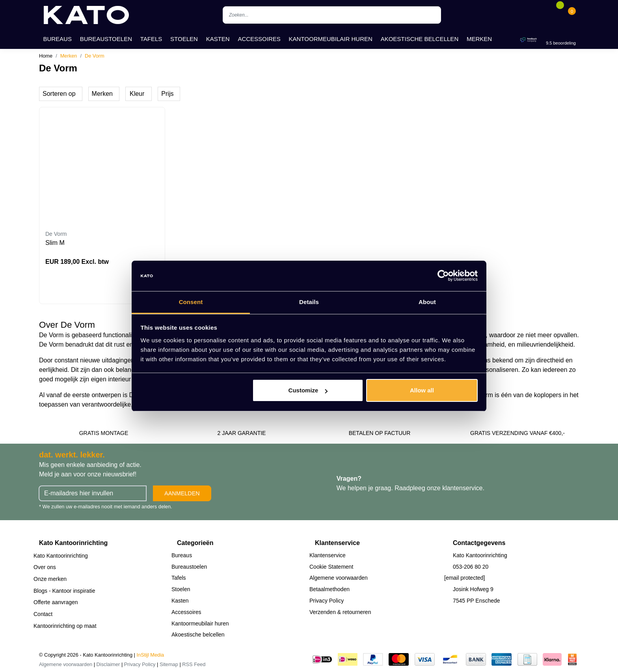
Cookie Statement (331, 567)
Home (46, 56)
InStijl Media (151, 655)
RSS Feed (194, 664)
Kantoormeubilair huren (331, 39)
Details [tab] (309, 302)
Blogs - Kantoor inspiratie (64, 591)
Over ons (45, 567)
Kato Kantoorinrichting (61, 556)
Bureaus (57, 39)
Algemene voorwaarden (339, 578)
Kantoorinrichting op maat (65, 626)
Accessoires (259, 39)
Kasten (218, 39)
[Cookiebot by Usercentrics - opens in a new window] (443, 276)
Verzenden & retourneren (340, 612)
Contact (43, 614)
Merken (479, 39)
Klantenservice (328, 555)
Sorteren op (59, 94)
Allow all (422, 390)
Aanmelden (182, 493)
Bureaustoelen (106, 39)
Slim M (55, 243)
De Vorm (95, 56)
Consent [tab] (191, 302)
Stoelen (184, 39)
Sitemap (169, 664)
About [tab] (427, 302)
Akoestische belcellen (420, 39)
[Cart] (572, 15)
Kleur (137, 94)
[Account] (548, 15)
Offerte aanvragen (56, 602)
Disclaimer (108, 664)
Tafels (151, 39)
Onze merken (50, 579)
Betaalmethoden (329, 589)
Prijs (167, 94)
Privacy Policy (327, 601)
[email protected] (465, 578)
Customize (308, 390)
